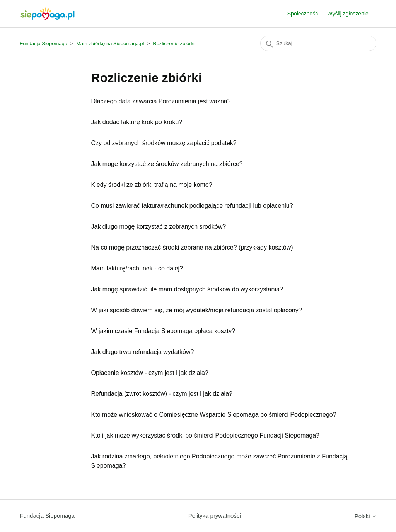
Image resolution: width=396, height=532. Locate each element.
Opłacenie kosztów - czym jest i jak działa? (150, 373)
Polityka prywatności (215, 516)
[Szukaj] (318, 43)
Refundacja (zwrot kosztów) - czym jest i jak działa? (162, 394)
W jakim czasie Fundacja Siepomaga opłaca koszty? (163, 331)
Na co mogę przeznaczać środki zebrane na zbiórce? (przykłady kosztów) (192, 247)
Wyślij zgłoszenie (348, 14)
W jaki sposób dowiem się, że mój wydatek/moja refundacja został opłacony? (197, 310)
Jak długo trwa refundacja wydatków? (143, 352)
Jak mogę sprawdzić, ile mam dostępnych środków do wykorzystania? (187, 289)
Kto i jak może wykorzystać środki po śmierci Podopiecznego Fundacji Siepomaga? (206, 435)
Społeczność (303, 14)
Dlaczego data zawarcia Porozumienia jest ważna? (161, 101)
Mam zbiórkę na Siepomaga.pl (110, 44)
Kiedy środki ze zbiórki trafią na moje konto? (152, 185)
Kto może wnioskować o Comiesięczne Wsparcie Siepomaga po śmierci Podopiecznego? (214, 415)
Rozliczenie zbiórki (174, 44)
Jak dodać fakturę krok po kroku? (137, 122)
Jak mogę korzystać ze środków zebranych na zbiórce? (167, 164)
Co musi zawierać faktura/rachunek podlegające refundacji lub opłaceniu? (192, 206)
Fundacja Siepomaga (44, 44)
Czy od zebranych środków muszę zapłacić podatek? (164, 143)
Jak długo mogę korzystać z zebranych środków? (159, 227)
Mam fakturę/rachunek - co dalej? (137, 268)
